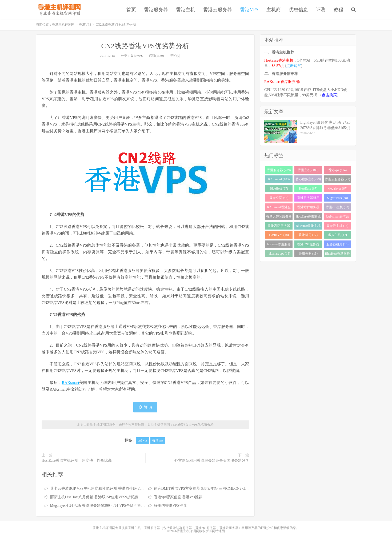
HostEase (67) (308, 188)
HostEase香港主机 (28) (308, 217)
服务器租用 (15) (337, 244)
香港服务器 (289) (279, 170)
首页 (131, 10)
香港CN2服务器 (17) (308, 245)
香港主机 (186, 10)
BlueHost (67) (279, 188)
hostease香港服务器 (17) (279, 245)
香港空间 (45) (279, 198)
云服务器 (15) (308, 254)
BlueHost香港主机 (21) (308, 227)
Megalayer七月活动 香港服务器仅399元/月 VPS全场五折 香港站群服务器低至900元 (118, 506)
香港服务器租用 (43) (308, 199)
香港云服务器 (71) (337, 179)
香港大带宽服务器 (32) (279, 217)
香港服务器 (156, 10)
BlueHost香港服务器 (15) (337, 254)
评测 (321, 10)
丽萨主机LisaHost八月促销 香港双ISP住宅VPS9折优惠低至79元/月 (104, 497)
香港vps (158, 440)
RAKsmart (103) (279, 179)
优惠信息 (298, 10)
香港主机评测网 (58, 9)
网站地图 (218, 531)
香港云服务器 (218, 10)
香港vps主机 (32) (338, 207)
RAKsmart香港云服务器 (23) (337, 217)
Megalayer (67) (337, 188)
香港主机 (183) (308, 170)
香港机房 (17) (308, 235)
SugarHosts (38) (337, 198)
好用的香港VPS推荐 (170, 506)
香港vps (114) (337, 170)
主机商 (274, 10)
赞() (145, 407)
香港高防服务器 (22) (279, 227)
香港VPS (249, 10)
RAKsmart (71, 383)
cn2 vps (143, 440)
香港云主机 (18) (337, 226)
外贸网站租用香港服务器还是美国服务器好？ (212, 461)
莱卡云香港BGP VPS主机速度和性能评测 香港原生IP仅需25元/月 (103, 489)
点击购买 (294, 66)
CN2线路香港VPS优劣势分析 (145, 46)
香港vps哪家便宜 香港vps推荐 (178, 497)
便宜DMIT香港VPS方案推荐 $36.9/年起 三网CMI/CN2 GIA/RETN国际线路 (214, 489)
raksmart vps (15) (279, 254)
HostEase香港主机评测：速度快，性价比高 (77, 461)
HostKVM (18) (279, 235)
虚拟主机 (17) (337, 235)
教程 (338, 10)
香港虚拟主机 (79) (308, 179)
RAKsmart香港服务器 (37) (279, 208)
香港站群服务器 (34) (308, 208)
